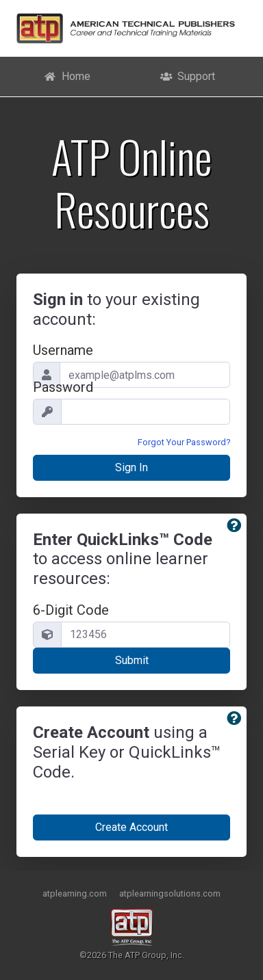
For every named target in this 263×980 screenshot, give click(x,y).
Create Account (131, 827)
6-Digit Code (71, 610)
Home (67, 76)
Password (63, 387)
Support (188, 76)
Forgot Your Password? (184, 442)
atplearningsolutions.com (170, 893)
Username (63, 350)
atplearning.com (75, 893)
